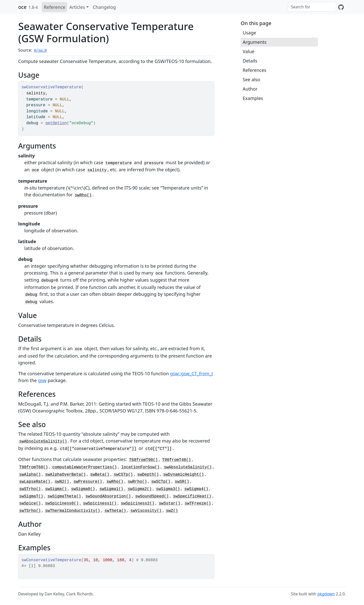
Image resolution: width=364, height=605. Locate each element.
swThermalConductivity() (73, 511)
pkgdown (326, 594)
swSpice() (30, 504)
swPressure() (88, 482)
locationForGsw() (140, 467)
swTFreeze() (198, 504)
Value (248, 51)
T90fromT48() (177, 460)
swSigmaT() (31, 496)
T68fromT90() (143, 460)
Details (250, 61)
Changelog (104, 7)
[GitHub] (341, 7)
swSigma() (56, 489)
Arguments (255, 42)
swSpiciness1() (100, 504)
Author (250, 89)
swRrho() (137, 482)
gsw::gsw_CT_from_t (191, 373)
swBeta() (100, 475)
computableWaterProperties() (85, 467)
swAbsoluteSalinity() (43, 442)
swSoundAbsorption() (108, 496)
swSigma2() (140, 489)
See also (251, 79)
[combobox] (312, 7)
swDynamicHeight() (184, 475)
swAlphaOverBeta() (66, 475)
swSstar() (169, 504)
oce (22, 7)
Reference (54, 7)
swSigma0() (83, 489)
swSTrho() (30, 489)
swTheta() (115, 511)
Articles (77, 7)
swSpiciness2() (138, 504)
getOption (56, 123)
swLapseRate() (35, 482)
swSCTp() (161, 482)
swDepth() (148, 475)
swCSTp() (123, 475)
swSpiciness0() (62, 504)
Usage (249, 33)
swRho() (83, 195)
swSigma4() (196, 489)
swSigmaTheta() (64, 496)
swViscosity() (146, 511)
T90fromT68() (33, 467)
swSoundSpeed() (152, 496)
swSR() (182, 482)
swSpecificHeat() (192, 496)
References (254, 70)
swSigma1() (111, 489)
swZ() (172, 511)
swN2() (62, 482)
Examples (253, 98)
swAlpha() (30, 475)
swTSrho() (30, 511)
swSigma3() (168, 489)
